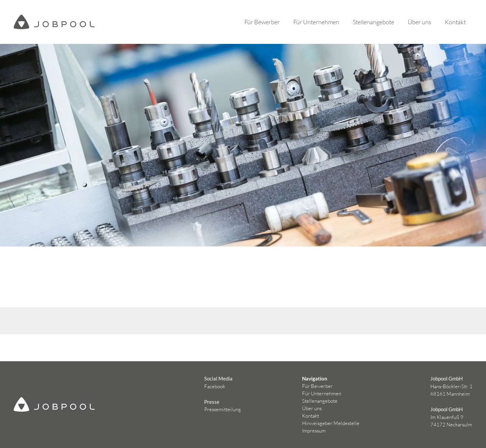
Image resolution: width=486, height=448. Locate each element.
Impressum (314, 431)
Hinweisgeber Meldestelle (331, 423)
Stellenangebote (373, 22)
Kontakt (455, 22)
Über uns (420, 22)
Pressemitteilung (223, 409)
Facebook (215, 386)
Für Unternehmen (316, 22)
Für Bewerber (262, 22)
